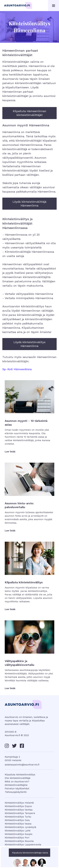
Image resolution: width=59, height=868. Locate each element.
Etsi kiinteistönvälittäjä (18, 778)
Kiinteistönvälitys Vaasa (18, 824)
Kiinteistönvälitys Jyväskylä (20, 827)
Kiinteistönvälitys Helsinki (19, 803)
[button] (53, 6)
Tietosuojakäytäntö (16, 792)
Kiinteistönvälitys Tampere (20, 813)
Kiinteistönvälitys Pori (17, 838)
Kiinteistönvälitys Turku (18, 817)
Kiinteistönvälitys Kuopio (19, 834)
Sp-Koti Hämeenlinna (17, 369)
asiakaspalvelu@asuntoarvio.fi (22, 765)
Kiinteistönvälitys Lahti (18, 831)
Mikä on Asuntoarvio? (17, 782)
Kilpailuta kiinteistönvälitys (20, 775)
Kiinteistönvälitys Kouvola (19, 841)
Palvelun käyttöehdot (17, 789)
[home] (18, 6)
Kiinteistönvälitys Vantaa (19, 810)
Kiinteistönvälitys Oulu (17, 820)
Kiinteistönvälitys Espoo (18, 806)
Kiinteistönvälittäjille (16, 785)
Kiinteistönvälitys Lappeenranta (23, 845)
